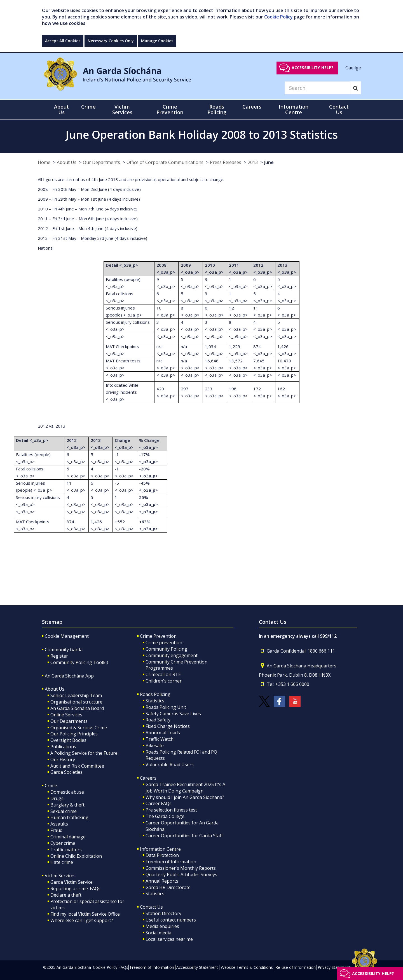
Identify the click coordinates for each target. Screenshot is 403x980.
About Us (67, 162)
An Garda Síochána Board (77, 708)
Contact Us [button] (339, 109)
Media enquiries (162, 926)
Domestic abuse (67, 792)
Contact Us (151, 907)
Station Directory (163, 913)
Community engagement (172, 655)
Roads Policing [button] (217, 109)
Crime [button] (88, 107)
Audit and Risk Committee (77, 766)
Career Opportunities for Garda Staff (184, 836)
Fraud (56, 830)
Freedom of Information (171, 862)
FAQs (123, 967)
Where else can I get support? (82, 920)
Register (59, 656)
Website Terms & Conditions (247, 967)
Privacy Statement (334, 967)
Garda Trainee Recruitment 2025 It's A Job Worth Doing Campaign (185, 788)
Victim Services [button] (122, 109)
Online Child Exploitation (76, 856)
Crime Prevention (158, 636)
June (269, 162)
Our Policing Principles (74, 734)
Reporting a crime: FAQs (75, 888)
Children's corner (164, 681)
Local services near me (169, 939)
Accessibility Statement (197, 967)
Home (44, 162)
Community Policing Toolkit (79, 662)
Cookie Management (67, 636)
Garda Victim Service (72, 882)
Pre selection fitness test (171, 810)
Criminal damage (68, 837)
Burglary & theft (67, 805)
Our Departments (101, 162)
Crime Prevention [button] (170, 109)
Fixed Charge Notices (168, 726)
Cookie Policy (278, 17)
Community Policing (166, 649)
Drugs (57, 798)
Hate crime (62, 862)
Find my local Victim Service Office (85, 914)
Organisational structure (76, 702)
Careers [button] (252, 107)
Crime (51, 786)
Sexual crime (64, 811)
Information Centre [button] (294, 109)
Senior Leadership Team (76, 695)
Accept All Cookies (63, 41)
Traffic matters (66, 850)
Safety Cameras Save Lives (173, 714)
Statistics (155, 701)
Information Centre (160, 849)
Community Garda (64, 650)
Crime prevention (164, 643)
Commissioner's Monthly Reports (181, 868)
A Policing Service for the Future (84, 753)
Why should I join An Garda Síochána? (185, 797)
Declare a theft (66, 895)
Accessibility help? (313, 68)
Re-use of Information (296, 967)
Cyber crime (63, 843)
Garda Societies (66, 772)
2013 (253, 162)
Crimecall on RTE (163, 674)
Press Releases (226, 162)
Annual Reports (162, 881)
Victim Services (60, 876)
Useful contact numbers (171, 920)
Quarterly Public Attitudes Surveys (181, 875)
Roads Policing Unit (166, 707)
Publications (63, 747)
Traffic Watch (160, 739)
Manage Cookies (157, 41)
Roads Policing (155, 694)
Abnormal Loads (163, 733)
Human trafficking (69, 817)
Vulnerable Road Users (170, 765)
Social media (158, 933)
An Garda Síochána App (69, 676)
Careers (148, 778)
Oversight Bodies (68, 740)
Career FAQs (159, 803)
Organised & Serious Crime (79, 728)
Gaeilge (353, 67)
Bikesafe (155, 745)
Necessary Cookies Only (111, 41)
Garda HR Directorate (168, 887)
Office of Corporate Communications (165, 162)
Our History (63, 759)
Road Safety (158, 720)
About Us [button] (61, 109)
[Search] (317, 88)
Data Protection (162, 855)
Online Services (66, 715)
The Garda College (165, 816)
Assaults (59, 824)
